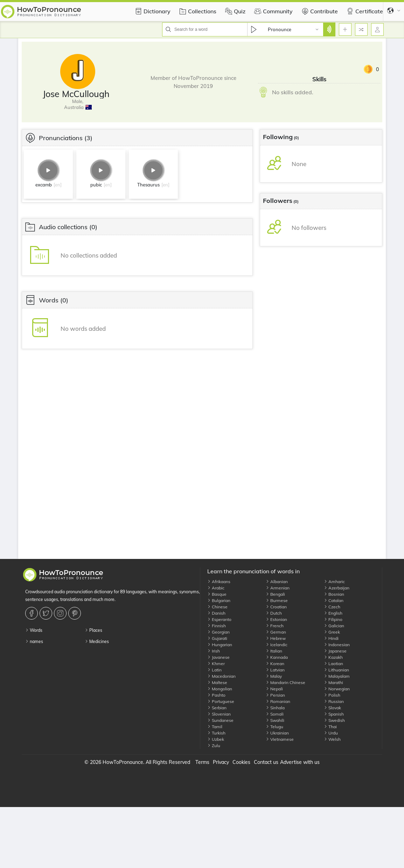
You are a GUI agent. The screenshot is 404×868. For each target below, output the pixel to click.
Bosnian (334, 594)
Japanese (335, 651)
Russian (334, 701)
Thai (330, 727)
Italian (274, 651)
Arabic (216, 588)
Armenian (278, 588)
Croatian (276, 607)
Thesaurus (148, 185)
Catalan (334, 600)
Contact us (266, 762)
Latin (214, 670)
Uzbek (216, 739)
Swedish (334, 720)
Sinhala (275, 708)
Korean (275, 664)
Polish (332, 695)
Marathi (333, 682)
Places (93, 630)
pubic (96, 185)
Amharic (334, 582)
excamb (44, 185)
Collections (197, 11)
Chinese (217, 607)
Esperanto (219, 619)
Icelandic (277, 645)
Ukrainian (277, 733)
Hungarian (220, 645)
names (34, 641)
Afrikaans (219, 582)
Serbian (217, 708)
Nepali (274, 689)
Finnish (217, 626)
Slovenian (219, 714)
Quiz (234, 11)
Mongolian (220, 689)
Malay (274, 676)
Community (273, 11)
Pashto (216, 695)
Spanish (334, 714)
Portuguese (221, 701)
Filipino (333, 619)
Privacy (221, 762)
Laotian (333, 664)
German (276, 632)
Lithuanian (336, 670)
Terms (202, 762)
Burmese (277, 600)
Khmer (216, 664)
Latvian (275, 670)
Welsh (332, 739)
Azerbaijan (337, 588)
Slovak (332, 708)
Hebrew (276, 638)
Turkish (216, 733)
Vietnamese (280, 739)
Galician (334, 626)
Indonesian (337, 645)
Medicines (97, 641)
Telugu (274, 727)
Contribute (319, 11)
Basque (217, 594)
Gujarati (217, 638)
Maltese (217, 682)
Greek (332, 632)
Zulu (214, 746)
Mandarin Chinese (285, 682)
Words (34, 630)
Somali (275, 714)
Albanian (277, 582)
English (333, 613)
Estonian (276, 619)
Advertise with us (300, 762)
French (275, 626)
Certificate (364, 11)
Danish (216, 613)
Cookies (241, 762)
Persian (275, 695)
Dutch (274, 613)
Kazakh (333, 657)
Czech (332, 607)
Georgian (218, 632)
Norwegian (337, 689)
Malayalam (337, 676)
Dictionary (152, 11)
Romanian (278, 701)
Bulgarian (219, 600)
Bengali (275, 594)
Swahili (275, 720)
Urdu (331, 733)
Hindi (331, 638)
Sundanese (220, 720)
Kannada (277, 657)
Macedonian (221, 676)
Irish (214, 651)
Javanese (218, 657)
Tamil (215, 727)
